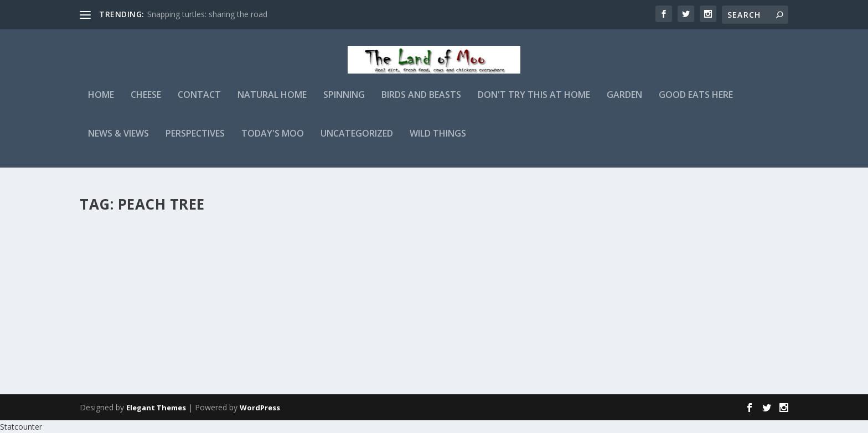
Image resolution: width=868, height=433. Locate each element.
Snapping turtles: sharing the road (207, 14)
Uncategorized (357, 142)
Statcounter (21, 427)
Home (101, 103)
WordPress (260, 408)
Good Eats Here (696, 103)
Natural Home (272, 103)
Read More (120, 337)
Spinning (344, 103)
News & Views (118, 142)
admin (110, 254)
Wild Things (438, 142)
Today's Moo (273, 142)
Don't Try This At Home (534, 103)
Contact (199, 103)
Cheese (146, 103)
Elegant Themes (156, 408)
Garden (624, 103)
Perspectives (195, 142)
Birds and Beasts (421, 103)
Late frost (118, 237)
